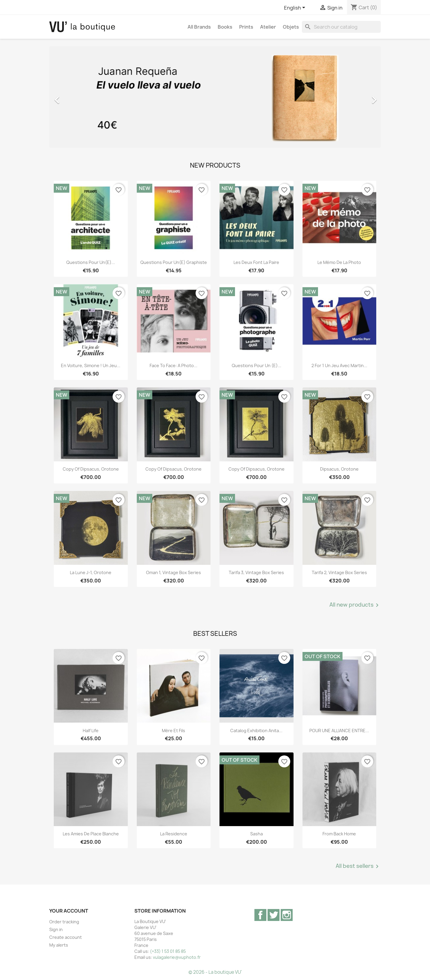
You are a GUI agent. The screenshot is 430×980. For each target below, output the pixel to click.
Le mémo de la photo (339, 262)
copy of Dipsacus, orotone (91, 469)
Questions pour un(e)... (91, 262)
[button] (74, 97)
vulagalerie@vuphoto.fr (177, 957)
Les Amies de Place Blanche (91, 834)
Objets (291, 27)
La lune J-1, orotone (91, 572)
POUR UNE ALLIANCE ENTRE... (339, 731)
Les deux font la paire (256, 262)
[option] (215, 97)
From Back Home (339, 834)
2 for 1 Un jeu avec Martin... (339, 365)
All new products (355, 605)
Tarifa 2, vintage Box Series (339, 572)
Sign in (56, 929)
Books (225, 27)
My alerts (59, 945)
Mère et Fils (173, 731)
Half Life (91, 731)
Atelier (268, 27)
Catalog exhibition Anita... (256, 731)
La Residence (174, 834)
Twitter (274, 915)
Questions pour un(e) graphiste (174, 262)
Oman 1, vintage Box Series (173, 572)
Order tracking (64, 922)
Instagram (287, 915)
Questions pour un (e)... (257, 365)
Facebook (260, 915)
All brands (199, 27)
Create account (66, 937)
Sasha (257, 834)
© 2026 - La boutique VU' (215, 972)
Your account (69, 911)
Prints (246, 27)
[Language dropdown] (296, 8)
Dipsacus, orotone (339, 469)
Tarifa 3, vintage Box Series (256, 572)
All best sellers (358, 866)
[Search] (341, 27)
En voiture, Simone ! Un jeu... (91, 365)
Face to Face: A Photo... (173, 365)
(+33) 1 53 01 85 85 (168, 951)
